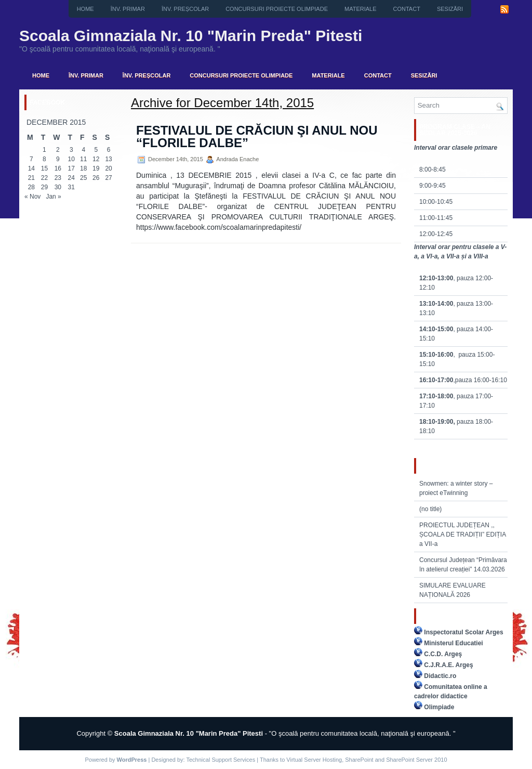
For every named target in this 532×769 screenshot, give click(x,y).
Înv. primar (128, 9)
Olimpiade (439, 707)
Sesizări (450, 9)
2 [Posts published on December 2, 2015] (58, 150)
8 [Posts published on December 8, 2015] (44, 159)
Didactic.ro (440, 676)
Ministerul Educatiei (453, 643)
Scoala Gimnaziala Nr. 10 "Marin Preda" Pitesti (191, 36)
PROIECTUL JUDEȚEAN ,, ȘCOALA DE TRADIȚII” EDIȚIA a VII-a (462, 535)
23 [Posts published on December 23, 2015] (58, 178)
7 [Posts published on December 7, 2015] (31, 159)
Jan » (53, 197)
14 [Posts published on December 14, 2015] (31, 168)
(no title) (430, 509)
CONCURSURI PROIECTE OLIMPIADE (277, 9)
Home (85, 9)
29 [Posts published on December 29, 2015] (44, 187)
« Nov (32, 197)
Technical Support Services (221, 760)
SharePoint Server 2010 (416, 760)
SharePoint (359, 760)
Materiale (361, 9)
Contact (407, 9)
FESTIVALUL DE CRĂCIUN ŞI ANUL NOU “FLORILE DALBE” (257, 136)
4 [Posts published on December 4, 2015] (83, 150)
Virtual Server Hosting (314, 760)
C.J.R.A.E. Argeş (448, 665)
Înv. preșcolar (185, 9)
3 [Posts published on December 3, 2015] (71, 150)
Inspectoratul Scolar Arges (463, 632)
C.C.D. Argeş (443, 654)
